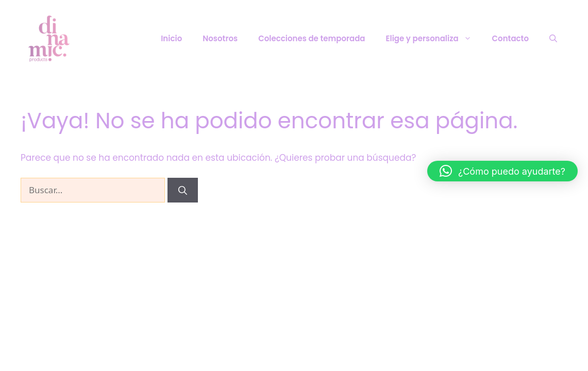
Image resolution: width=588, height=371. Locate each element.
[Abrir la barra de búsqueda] (553, 39)
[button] (502, 171)
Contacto (510, 38)
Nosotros (220, 38)
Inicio (171, 38)
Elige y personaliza (434, 39)
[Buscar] (183, 190)
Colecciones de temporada (312, 38)
